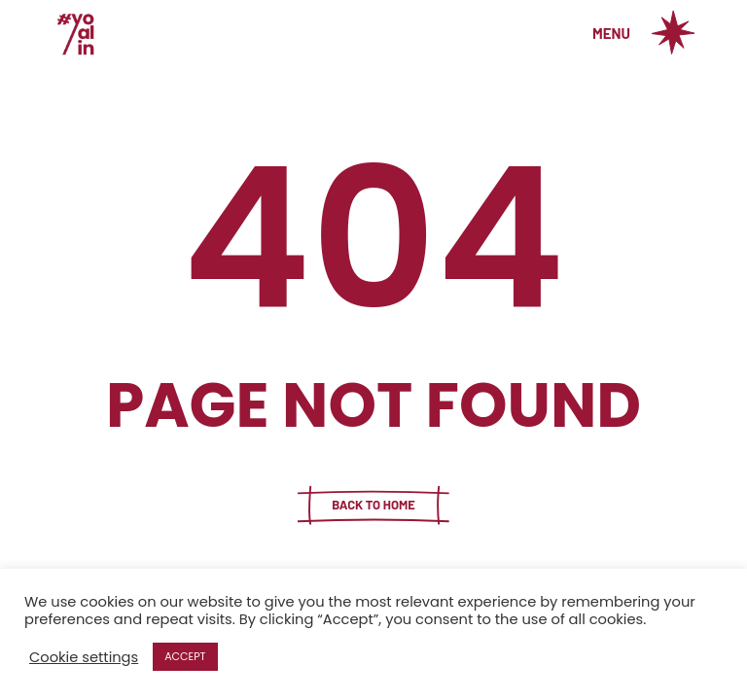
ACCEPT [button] (185, 656)
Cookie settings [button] (84, 657)
